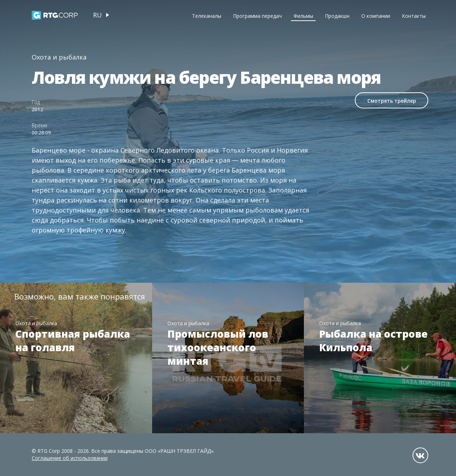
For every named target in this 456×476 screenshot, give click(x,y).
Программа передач (257, 16)
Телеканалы (207, 16)
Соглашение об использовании (70, 458)
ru (97, 15)
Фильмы (303, 16)
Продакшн (337, 16)
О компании (376, 16)
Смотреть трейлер (392, 101)
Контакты (414, 16)
